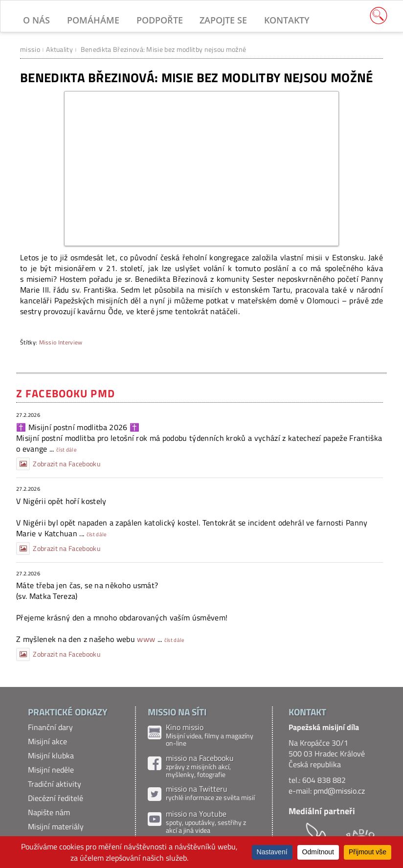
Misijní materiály (56, 826)
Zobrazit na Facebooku (58, 464)
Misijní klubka (51, 755)
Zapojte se (223, 20)
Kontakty (287, 20)
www (146, 639)
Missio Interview (61, 342)
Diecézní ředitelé (56, 798)
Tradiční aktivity (55, 784)
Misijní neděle (51, 770)
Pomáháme (93, 20)
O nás (36, 20)
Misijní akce (47, 741)
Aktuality (59, 49)
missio (30, 49)
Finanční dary (50, 727)
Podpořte (160, 20)
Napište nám (49, 812)
